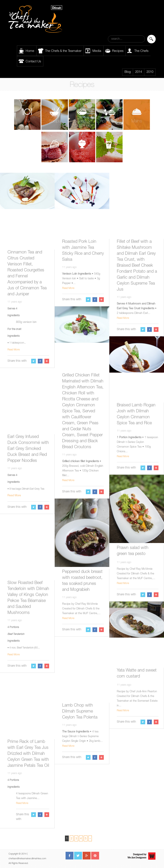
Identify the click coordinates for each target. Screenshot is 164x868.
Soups (55, 121)
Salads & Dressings (82, 123)
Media (97, 51)
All (27, 121)
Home (30, 51)
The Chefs (141, 51)
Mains (137, 121)
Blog (128, 72)
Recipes (118, 51)
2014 (139, 72)
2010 (150, 72)
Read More (14, 350)
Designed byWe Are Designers (137, 856)
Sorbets (82, 154)
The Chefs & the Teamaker (63, 51)
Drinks (109, 154)
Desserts (55, 154)
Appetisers (109, 121)
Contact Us (33, 62)
